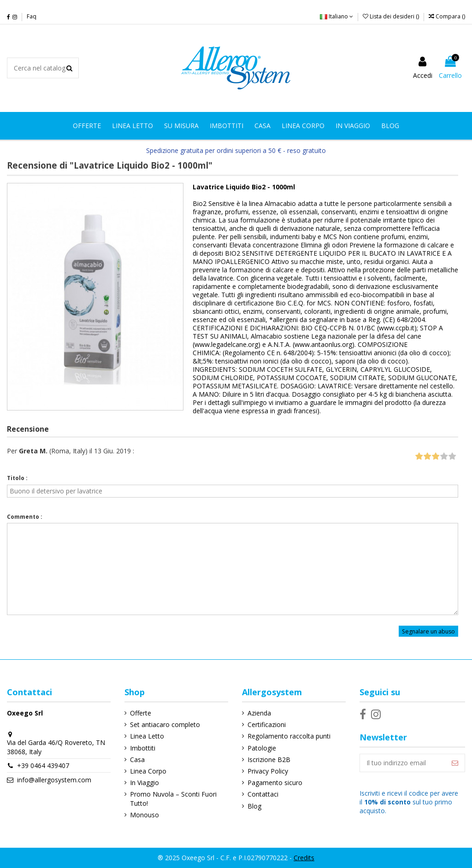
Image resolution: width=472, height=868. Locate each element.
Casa (137, 759)
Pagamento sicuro (275, 783)
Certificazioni (267, 724)
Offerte (141, 713)
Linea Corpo (148, 771)
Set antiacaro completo (165, 724)
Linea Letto (147, 736)
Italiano (336, 16)
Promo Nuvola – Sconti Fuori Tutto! (173, 799)
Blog (254, 806)
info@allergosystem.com (54, 780)
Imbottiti (143, 748)
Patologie (262, 748)
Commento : (25, 517)
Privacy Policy (268, 771)
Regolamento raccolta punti (289, 736)
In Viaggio (145, 783)
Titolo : (17, 478)
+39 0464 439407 (43, 765)
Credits (304, 858)
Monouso (145, 815)
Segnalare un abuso (428, 631)
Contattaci (263, 794)
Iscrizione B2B (269, 759)
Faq (32, 16)
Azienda (259, 713)
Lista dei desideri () (392, 16)
